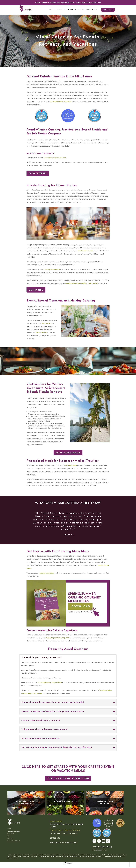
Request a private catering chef (57, 638)
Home (9, 829)
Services (60, 9)
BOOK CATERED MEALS (68, 453)
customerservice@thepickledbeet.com (64, 833)
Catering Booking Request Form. (55, 158)
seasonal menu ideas (46, 573)
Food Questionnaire (14, 831)
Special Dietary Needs (75, 9)
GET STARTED (36, 290)
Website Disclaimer (14, 841)
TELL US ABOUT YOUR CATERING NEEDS (68, 778)
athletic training (71, 465)
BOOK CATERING (38, 173)
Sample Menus (91, 9)
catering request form (52, 269)
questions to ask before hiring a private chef (82, 283)
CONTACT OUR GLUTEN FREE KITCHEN (65, 830)
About (51, 9)
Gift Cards (11, 834)
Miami (38, 332)
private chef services (85, 251)
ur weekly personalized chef (61, 101)
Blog (9, 836)
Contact (10, 838)
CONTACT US (108, 10)
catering (44, 332)
